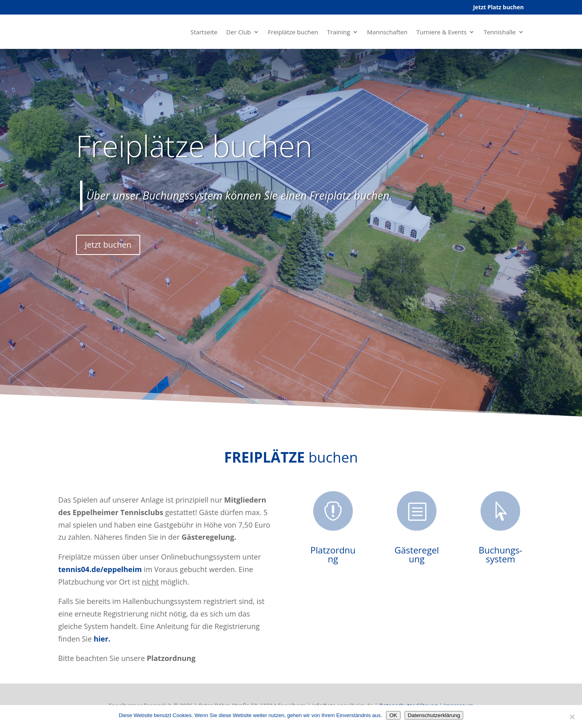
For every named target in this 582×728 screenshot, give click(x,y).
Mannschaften (387, 32)
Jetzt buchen (108, 245)
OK (393, 715)
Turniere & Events (441, 32)
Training (338, 32)
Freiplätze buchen (293, 32)
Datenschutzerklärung (434, 715)
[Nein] (572, 717)
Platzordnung (333, 554)
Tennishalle (500, 32)
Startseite (204, 32)
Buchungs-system (500, 554)
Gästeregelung (417, 554)
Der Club (239, 32)
